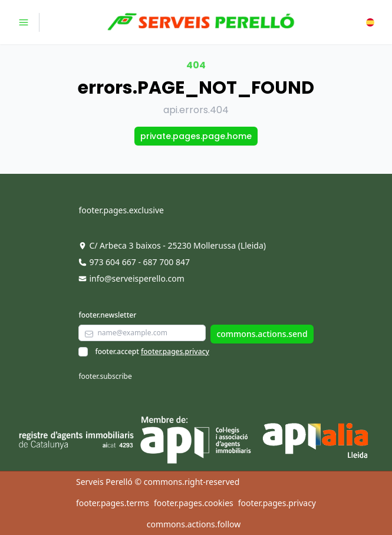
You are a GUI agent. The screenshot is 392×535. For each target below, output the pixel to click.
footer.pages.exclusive (121, 210)
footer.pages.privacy (175, 351)
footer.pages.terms (113, 503)
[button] (370, 22)
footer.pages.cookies (194, 503)
